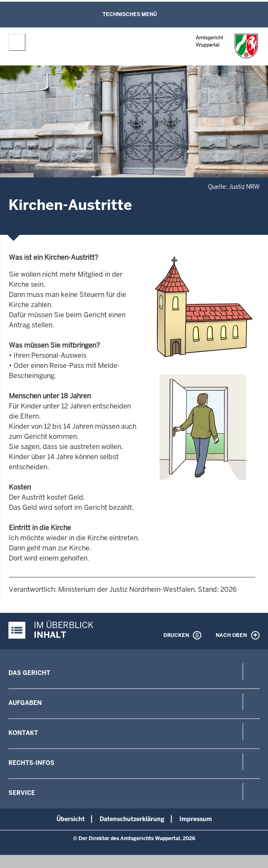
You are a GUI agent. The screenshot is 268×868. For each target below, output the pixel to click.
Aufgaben (25, 703)
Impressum (196, 819)
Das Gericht (29, 673)
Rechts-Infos (31, 763)
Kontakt (23, 733)
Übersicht (71, 819)
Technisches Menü (130, 14)
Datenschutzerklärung (132, 819)
